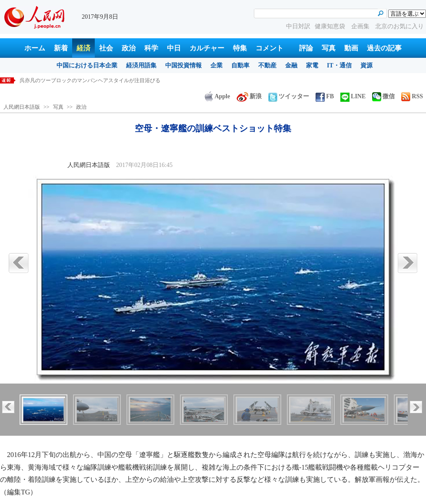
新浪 (249, 96)
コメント (270, 48)
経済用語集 (141, 65)
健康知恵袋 (331, 26)
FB (325, 96)
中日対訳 (298, 26)
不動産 (267, 65)
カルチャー (207, 48)
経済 (83, 48)
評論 (306, 48)
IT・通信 (339, 65)
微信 (383, 96)
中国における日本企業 (87, 65)
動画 (351, 48)
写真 (329, 48)
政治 (129, 48)
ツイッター (289, 96)
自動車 (240, 65)
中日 (174, 48)
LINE (353, 96)
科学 (151, 48)
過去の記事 (384, 48)
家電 (312, 65)
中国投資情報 (183, 65)
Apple (217, 96)
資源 (366, 65)
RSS (412, 96)
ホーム (35, 48)
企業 (216, 65)
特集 (240, 48)
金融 (291, 65)
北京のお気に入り (399, 26)
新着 (61, 48)
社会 (106, 48)
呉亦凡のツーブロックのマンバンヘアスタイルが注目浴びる (90, 80)
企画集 (361, 26)
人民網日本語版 (22, 107)
